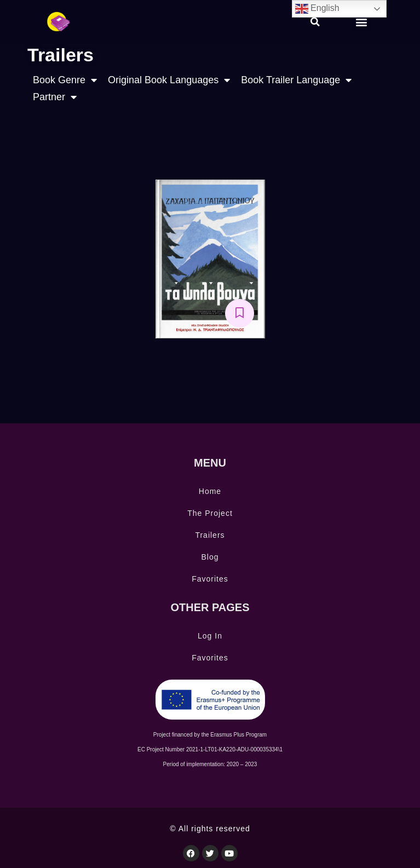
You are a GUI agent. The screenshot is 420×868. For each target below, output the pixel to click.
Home (210, 491)
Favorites (210, 579)
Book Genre (65, 80)
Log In (210, 636)
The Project (210, 513)
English (317, 9)
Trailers (210, 535)
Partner (55, 97)
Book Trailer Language (296, 80)
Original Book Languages (169, 80)
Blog (210, 557)
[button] (315, 22)
